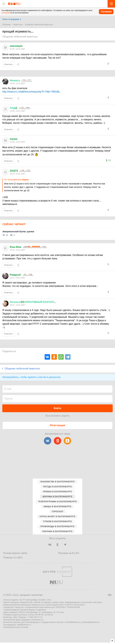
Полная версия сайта (15, 553)
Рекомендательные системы (16, 627)
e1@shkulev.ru (37, 620)
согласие (6, 13)
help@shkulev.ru (24, 625)
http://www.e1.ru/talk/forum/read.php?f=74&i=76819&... (32, 92)
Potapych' (15, 275)
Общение (7, 25)
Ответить (8, 64)
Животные (18, 25)
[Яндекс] (57, 441)
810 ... (33, 302)
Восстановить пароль (57, 416)
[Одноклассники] (67, 441)
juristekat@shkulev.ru (90, 622)
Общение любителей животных (39, 25)
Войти (57, 408)
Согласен (106, 12)
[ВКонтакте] (48, 441)
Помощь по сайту (13, 557)
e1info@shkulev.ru (72, 622)
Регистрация (57, 425)
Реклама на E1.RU (69, 553)
